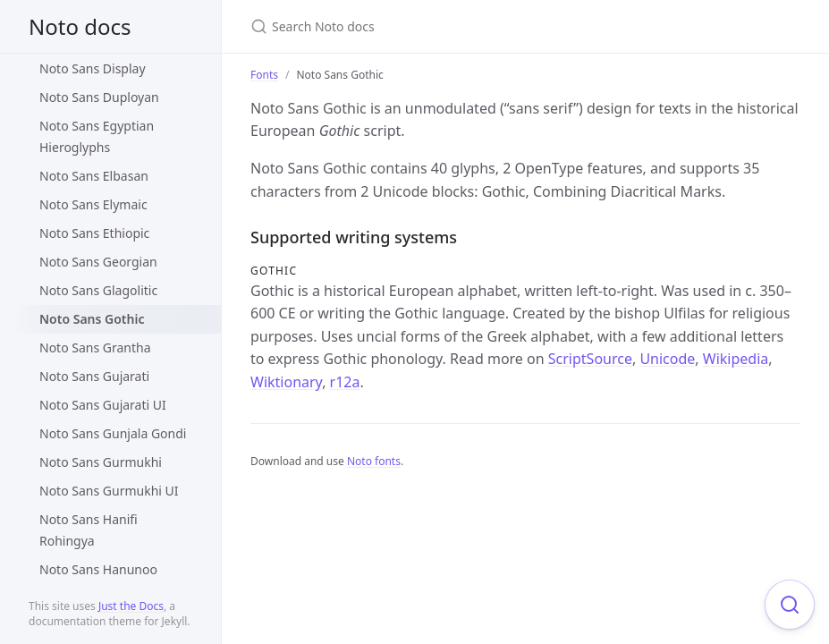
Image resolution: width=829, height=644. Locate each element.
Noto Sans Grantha (95, 347)
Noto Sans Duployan (99, 97)
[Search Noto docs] (461, 26)
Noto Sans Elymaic (93, 204)
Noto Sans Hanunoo (98, 569)
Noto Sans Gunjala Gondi (113, 433)
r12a (345, 382)
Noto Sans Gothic (92, 319)
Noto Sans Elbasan (94, 176)
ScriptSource (590, 359)
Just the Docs (131, 606)
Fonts (264, 75)
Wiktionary (286, 382)
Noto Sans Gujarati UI (103, 405)
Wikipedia (736, 359)
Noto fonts (374, 461)
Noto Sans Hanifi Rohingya (89, 530)
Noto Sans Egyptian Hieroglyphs (97, 136)
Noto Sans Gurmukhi (101, 462)
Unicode (667, 359)
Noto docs (80, 26)
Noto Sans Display (93, 68)
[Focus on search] (790, 605)
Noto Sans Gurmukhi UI (109, 491)
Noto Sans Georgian (98, 262)
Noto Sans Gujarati (94, 376)
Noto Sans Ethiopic (94, 233)
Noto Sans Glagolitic (98, 290)
